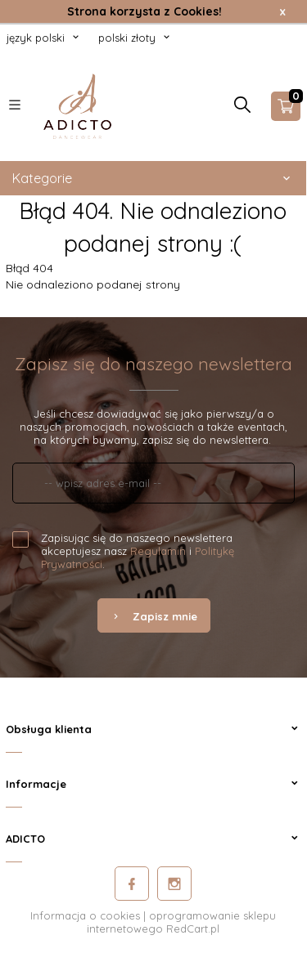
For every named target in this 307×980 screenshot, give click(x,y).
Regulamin (158, 551)
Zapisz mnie (154, 616)
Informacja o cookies (85, 915)
